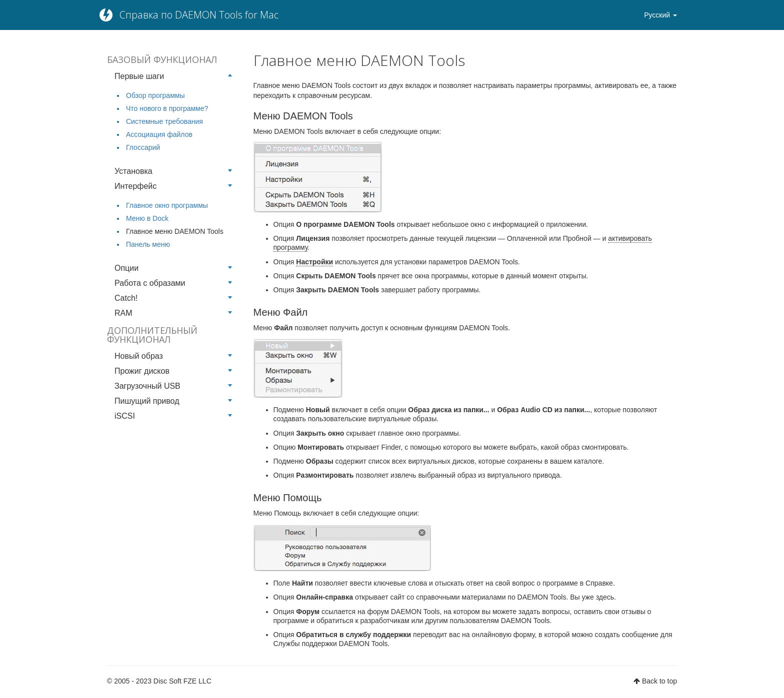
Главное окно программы (167, 205)
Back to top (659, 681)
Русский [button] (660, 15)
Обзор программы (155, 95)
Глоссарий (143, 147)
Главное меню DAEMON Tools (175, 231)
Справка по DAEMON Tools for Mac (199, 15)
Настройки (314, 262)
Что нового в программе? (167, 108)
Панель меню (148, 244)
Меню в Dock (147, 218)
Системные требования (164, 121)
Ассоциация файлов (159, 134)
